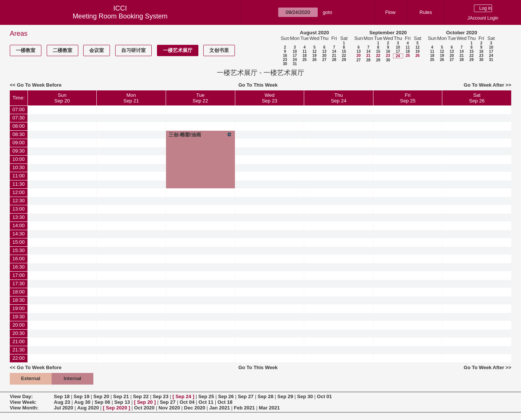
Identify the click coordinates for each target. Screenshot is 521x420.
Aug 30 (82, 402)
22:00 (19, 358)
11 (304, 51)
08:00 (19, 126)
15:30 (19, 250)
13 (324, 51)
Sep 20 (101, 396)
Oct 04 (187, 402)
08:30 (19, 134)
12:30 (19, 201)
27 (324, 60)
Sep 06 (102, 402)
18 (304, 56)
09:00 (19, 143)
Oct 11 (206, 402)
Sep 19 (82, 396)
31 (295, 64)
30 (285, 64)
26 (315, 60)
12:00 (19, 192)
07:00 (19, 109)
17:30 (19, 283)
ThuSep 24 (339, 98)
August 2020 (315, 33)
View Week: (23, 402)
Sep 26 (226, 396)
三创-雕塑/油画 (200, 134)
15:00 (19, 242)
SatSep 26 (477, 98)
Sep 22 (141, 396)
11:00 (19, 176)
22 (344, 56)
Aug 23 (62, 402)
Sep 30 (305, 396)
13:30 (19, 217)
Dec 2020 (195, 408)
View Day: (21, 396)
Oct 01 (324, 396)
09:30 (19, 151)
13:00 (19, 209)
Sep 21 (121, 396)
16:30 (19, 267)
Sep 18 (62, 396)
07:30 (19, 118)
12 (315, 51)
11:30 (19, 184)
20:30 (19, 333)
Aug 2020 (88, 408)
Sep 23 (161, 396)
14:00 (19, 225)
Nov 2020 (169, 408)
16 (285, 56)
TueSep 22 (200, 98)
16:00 (19, 259)
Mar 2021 (270, 408)
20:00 (19, 325)
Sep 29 (285, 396)
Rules (426, 12)
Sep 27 (246, 396)
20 (324, 56)
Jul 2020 (63, 408)
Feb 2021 (244, 408)
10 (295, 51)
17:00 (19, 275)
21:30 (19, 350)
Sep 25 (206, 396)
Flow (390, 12)
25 (304, 60)
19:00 (19, 308)
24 (295, 60)
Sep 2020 (116, 408)
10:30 (19, 167)
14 (334, 51)
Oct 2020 (144, 408)
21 (334, 56)
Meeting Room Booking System (120, 16)
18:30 (19, 300)
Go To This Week (258, 85)
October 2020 (462, 33)
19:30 (19, 317)
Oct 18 (225, 402)
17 (295, 56)
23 (285, 60)
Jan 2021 (220, 408)
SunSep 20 (62, 98)
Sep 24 (183, 396)
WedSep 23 (269, 98)
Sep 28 (265, 396)
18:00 (19, 292)
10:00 (19, 159)
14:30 (19, 234)
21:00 (19, 341)
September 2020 (388, 33)
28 (334, 60)
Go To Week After (484, 85)
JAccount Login (483, 18)
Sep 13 (122, 402)
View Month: (24, 408)
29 (344, 60)
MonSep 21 (131, 98)
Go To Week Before (39, 85)
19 (315, 56)
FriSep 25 (408, 98)
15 (344, 51)
